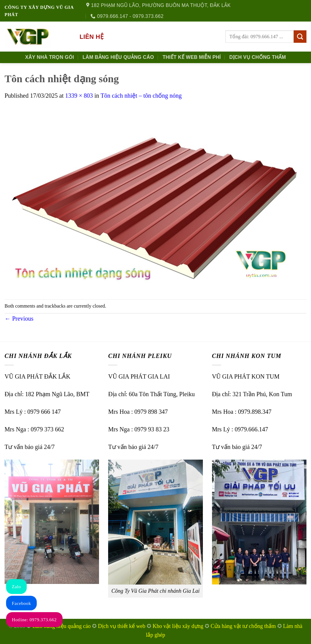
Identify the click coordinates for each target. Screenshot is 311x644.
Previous (19, 319)
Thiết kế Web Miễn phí (192, 57)
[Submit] (300, 37)
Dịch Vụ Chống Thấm (258, 57)
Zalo (16, 587)
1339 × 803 (79, 96)
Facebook (21, 603)
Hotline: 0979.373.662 (34, 620)
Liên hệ (92, 37)
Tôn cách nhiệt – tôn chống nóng (141, 96)
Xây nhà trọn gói (50, 57)
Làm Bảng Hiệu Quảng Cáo (118, 57)
